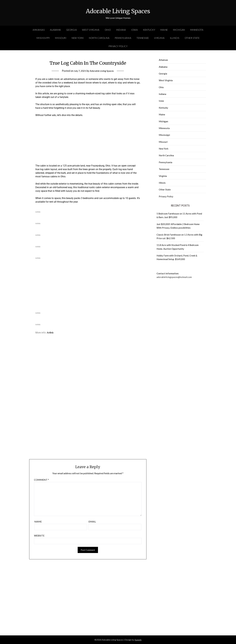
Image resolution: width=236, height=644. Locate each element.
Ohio (108, 30)
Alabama (55, 30)
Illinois (175, 38)
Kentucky (149, 30)
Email (92, 522)
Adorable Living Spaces (118, 11)
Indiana (121, 30)
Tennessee (143, 38)
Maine (164, 30)
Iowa (134, 30)
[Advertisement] (88, 142)
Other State (192, 38)
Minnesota (197, 30)
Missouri (61, 38)
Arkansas (39, 30)
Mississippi (43, 38)
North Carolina (99, 38)
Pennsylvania (123, 38)
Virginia (159, 38)
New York (78, 38)
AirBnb (50, 333)
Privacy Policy (118, 46)
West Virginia (91, 30)
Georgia (72, 30)
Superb (138, 640)
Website (39, 535)
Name (38, 522)
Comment (41, 480)
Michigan (179, 30)
